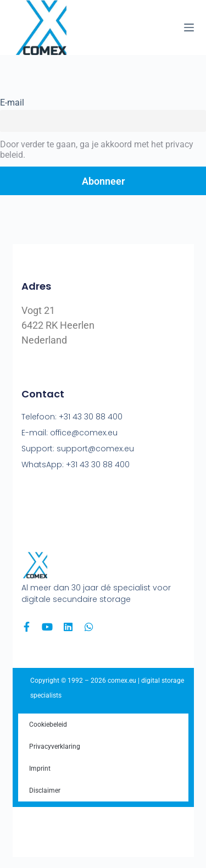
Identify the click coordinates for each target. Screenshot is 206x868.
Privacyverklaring (55, 747)
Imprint (40, 769)
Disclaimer (45, 790)
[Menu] (189, 27)
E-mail (12, 103)
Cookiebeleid (48, 725)
